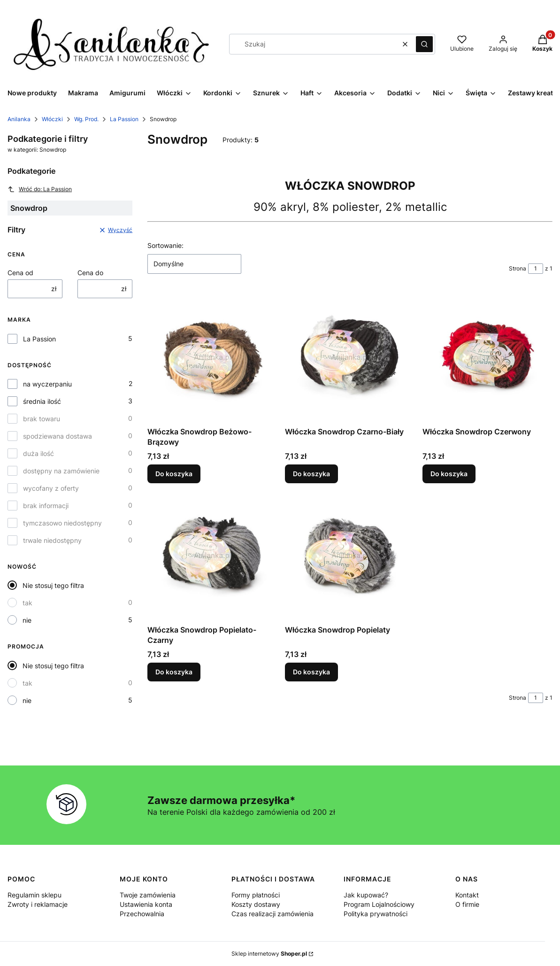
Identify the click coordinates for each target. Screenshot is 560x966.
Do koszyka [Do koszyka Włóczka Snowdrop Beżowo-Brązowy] (174, 474)
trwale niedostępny (52, 540)
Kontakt (467, 895)
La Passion (124, 119)
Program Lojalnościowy (379, 904)
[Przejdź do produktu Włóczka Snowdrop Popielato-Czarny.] (212, 556)
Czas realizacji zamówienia (272, 914)
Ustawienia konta (146, 904)
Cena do (90, 273)
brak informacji (46, 506)
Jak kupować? (366, 895)
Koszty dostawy (256, 904)
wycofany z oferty (51, 488)
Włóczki (52, 119)
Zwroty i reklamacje (38, 904)
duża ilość (38, 453)
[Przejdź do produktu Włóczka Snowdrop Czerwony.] (487, 358)
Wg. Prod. (86, 119)
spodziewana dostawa (58, 436)
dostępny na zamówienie (61, 471)
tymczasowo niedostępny (62, 523)
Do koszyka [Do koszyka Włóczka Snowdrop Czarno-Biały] (311, 474)
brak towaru (42, 419)
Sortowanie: (165, 245)
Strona (518, 268)
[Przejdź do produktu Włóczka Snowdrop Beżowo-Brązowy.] (212, 358)
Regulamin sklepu (35, 895)
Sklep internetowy (269, 954)
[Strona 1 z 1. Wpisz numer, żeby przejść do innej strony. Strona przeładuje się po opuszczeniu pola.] (536, 269)
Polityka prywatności (376, 914)
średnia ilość (42, 401)
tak (27, 603)
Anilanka (19, 119)
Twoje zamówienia (148, 895)
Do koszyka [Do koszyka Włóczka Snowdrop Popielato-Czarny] (174, 672)
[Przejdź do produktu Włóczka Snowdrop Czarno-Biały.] (350, 358)
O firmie (467, 904)
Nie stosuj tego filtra (53, 585)
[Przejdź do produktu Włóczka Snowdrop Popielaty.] (350, 556)
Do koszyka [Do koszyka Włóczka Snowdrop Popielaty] (311, 672)
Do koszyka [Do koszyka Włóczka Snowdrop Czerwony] (449, 474)
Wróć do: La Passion (40, 189)
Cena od (20, 273)
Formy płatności (256, 895)
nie (27, 620)
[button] (424, 44)
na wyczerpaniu (47, 384)
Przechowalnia (142, 914)
